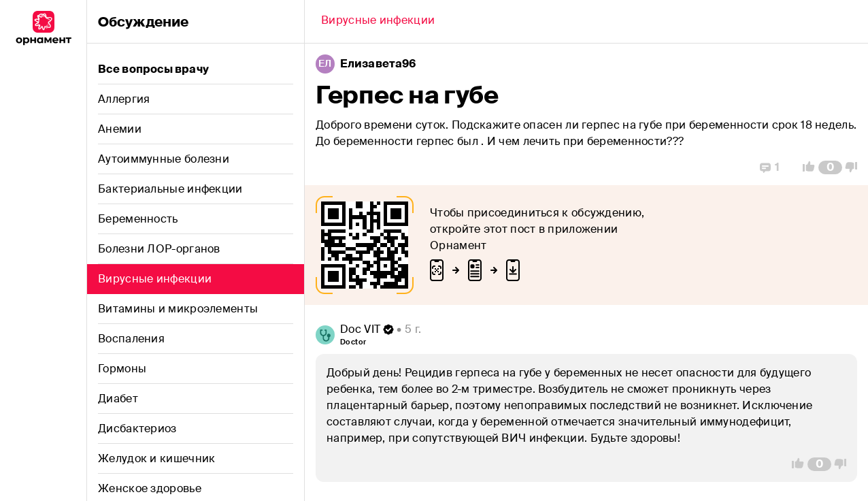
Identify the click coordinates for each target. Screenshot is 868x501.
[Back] (378, 22)
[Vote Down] (855, 167)
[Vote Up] (805, 167)
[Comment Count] (830, 167)
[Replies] (770, 167)
